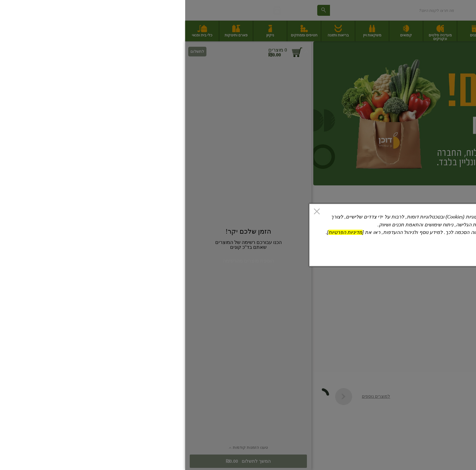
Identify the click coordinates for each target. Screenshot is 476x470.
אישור (152, 257)
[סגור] (132, 212)
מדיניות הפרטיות (160, 232)
